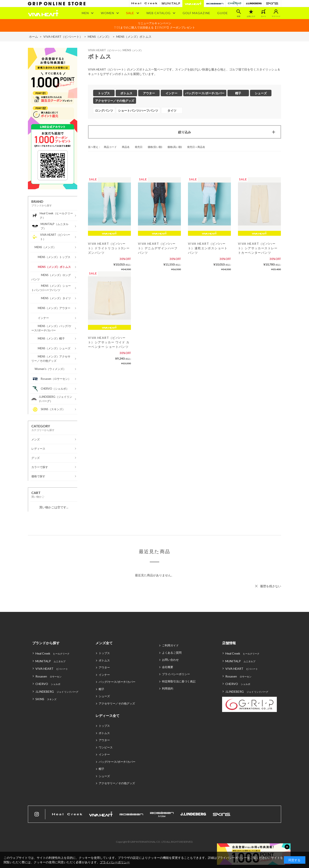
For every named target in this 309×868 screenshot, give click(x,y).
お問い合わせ (170, 660)
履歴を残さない (271, 586)
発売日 (139, 147)
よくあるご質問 (172, 653)
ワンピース (106, 747)
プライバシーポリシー (176, 674)
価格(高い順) (175, 147)
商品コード (110, 147)
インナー (104, 675)
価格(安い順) (155, 147)
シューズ (104, 696)
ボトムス (104, 660)
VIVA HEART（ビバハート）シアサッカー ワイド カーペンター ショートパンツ (109, 342)
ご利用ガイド (170, 645)
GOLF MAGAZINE (197, 13)
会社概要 (168, 667)
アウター (104, 667)
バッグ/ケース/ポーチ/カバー (117, 682)
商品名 (126, 147)
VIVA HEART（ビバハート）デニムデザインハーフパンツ (158, 248)
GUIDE (223, 13)
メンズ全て (104, 643)
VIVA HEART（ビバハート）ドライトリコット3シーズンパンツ (109, 248)
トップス (104, 653)
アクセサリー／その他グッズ (117, 703)
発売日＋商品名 (196, 147)
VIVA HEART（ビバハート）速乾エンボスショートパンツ (208, 248)
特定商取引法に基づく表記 (179, 681)
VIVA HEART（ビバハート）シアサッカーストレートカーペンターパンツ (258, 248)
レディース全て (108, 716)
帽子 (101, 689)
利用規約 (168, 688)
